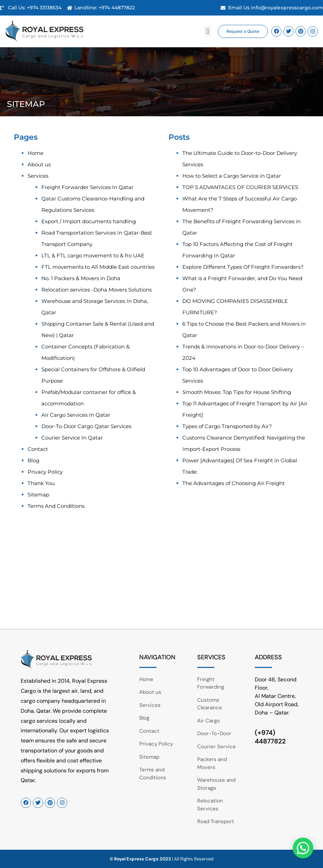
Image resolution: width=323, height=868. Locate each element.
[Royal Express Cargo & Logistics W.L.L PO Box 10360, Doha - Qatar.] (156, 577)
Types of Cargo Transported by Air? (227, 426)
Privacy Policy (45, 472)
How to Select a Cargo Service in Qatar (232, 176)
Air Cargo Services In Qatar (76, 415)
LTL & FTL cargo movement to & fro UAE (93, 255)
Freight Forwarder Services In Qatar (87, 187)
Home (36, 153)
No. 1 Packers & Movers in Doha (81, 278)
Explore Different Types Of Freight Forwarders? (243, 267)
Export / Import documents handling (89, 221)
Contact (38, 449)
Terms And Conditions (56, 506)
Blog (33, 460)
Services (38, 176)
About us (39, 164)
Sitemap (38, 495)
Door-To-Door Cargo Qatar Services (86, 426)
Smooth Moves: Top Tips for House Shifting (237, 392)
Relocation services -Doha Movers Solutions (97, 290)
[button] (208, 31)
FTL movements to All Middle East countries (98, 267)
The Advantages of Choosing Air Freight (234, 483)
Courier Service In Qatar (72, 438)
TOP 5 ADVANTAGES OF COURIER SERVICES (240, 187)
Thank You (41, 483)
